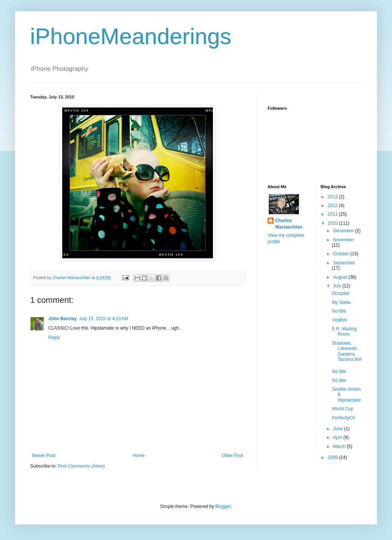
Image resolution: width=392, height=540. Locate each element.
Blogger (223, 506)
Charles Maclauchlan (289, 224)
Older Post (232, 456)
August (341, 277)
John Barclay (62, 319)
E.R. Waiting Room (344, 331)
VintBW (339, 320)
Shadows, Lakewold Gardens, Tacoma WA (347, 351)
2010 (333, 223)
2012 (333, 206)
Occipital (340, 293)
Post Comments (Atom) (81, 466)
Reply (54, 337)
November (343, 240)
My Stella (341, 302)
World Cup (342, 409)
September (344, 263)
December (344, 231)
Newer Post (44, 456)
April (338, 437)
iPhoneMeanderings (131, 36)
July (338, 286)
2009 (333, 457)
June (338, 429)
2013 (333, 197)
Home (139, 456)
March (340, 446)
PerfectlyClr (343, 418)
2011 (333, 214)
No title (339, 311)
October (341, 254)
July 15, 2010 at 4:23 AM (103, 319)
